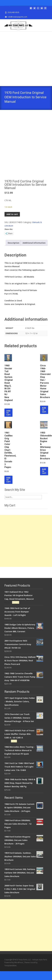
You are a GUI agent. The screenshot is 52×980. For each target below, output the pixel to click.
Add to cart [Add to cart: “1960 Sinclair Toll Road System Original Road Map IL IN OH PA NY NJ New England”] (8, 421)
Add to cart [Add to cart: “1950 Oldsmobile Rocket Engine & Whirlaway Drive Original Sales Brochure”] (44, 480)
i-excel (33, 971)
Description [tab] (14, 252)
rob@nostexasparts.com (17, 17)
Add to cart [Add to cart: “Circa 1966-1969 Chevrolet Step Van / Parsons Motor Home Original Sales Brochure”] (44, 419)
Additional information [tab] (34, 252)
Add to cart (12, 223)
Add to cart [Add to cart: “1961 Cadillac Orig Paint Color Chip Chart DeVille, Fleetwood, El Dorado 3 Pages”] (8, 488)
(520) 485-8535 (13, 12)
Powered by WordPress (14, 971)
